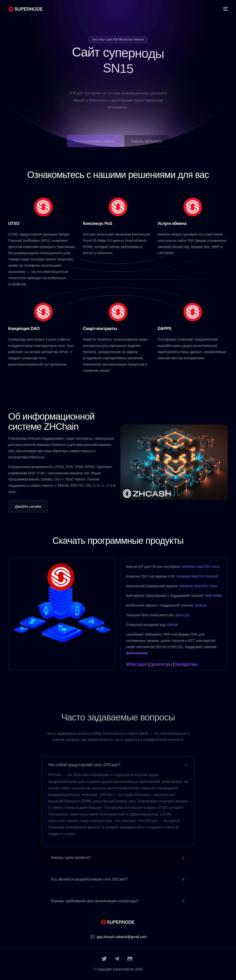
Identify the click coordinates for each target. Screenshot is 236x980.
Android (212, 576)
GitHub (173, 625)
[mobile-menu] (224, 9)
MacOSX (204, 567)
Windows (189, 567)
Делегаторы (161, 664)
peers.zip (182, 615)
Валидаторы (186, 664)
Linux (215, 567)
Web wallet (213, 596)
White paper (137, 664)
